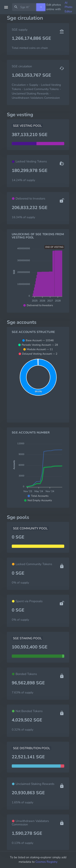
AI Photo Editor (69, 7)
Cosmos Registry (46, 862)
